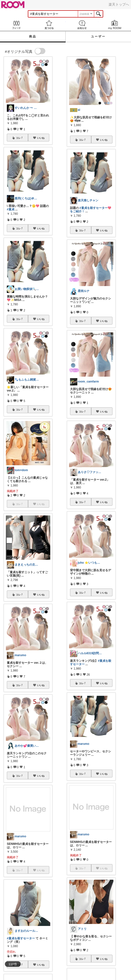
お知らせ (82, 25)
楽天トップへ (119, 4)
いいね (41, 138)
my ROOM (115, 25)
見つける (49, 25)
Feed (16, 25)
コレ (20, 138)
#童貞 (11, 209)
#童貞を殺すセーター (21, 938)
